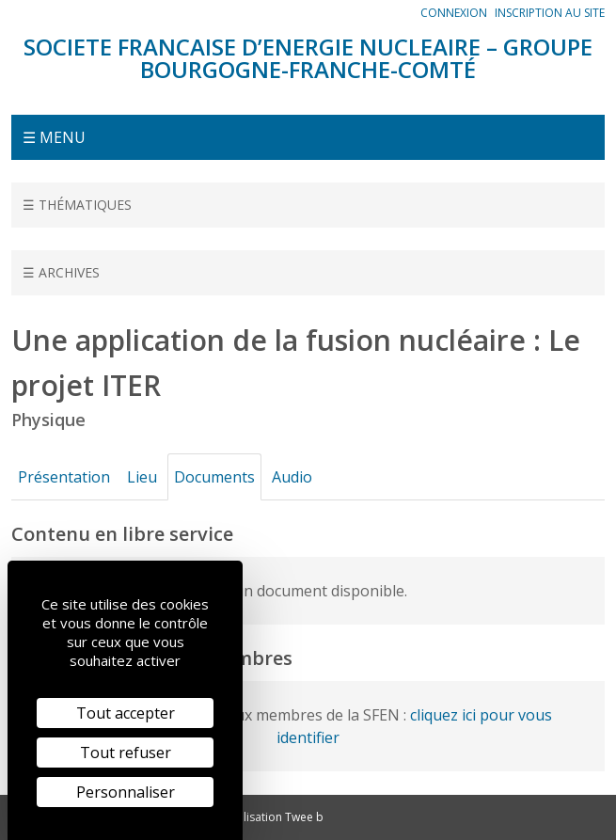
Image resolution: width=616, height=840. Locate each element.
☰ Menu (54, 137)
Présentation (64, 477)
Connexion (454, 13)
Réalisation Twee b (274, 817)
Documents (214, 477)
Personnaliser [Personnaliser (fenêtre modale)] (126, 792)
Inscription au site (550, 13)
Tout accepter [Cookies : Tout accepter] (126, 713)
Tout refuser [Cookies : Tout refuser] (126, 753)
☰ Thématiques (77, 205)
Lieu (142, 477)
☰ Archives (61, 272)
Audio (292, 477)
